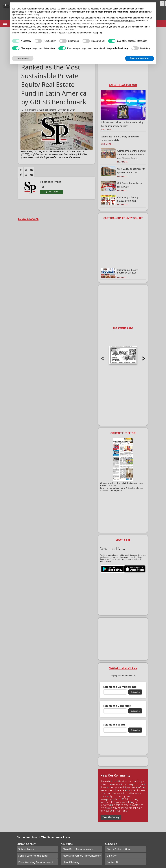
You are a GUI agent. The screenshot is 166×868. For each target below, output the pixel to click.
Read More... (107, 130)
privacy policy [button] (112, 9)
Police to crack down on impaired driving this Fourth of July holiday (122, 124)
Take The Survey (111, 817)
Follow (53, 192)
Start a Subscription (118, 849)
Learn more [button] (23, 58)
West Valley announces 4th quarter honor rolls (131, 171)
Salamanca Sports (114, 725)
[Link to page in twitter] (26, 170)
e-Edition (112, 856)
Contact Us (113, 862)
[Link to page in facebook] (21, 170)
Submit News (26, 849)
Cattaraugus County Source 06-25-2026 (128, 271)
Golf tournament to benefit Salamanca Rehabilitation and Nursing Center (131, 154)
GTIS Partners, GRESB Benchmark (39, 110)
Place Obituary (71, 862)
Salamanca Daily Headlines (120, 687)
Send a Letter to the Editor (33, 856)
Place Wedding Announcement (36, 862)
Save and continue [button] (140, 58)
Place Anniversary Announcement (82, 856)
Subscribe (135, 692)
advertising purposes (125, 21)
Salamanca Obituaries (117, 706)
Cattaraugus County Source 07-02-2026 (128, 199)
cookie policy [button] (33, 15)
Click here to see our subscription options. (121, 489)
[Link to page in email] (32, 170)
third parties (62, 18)
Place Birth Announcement (78, 849)
